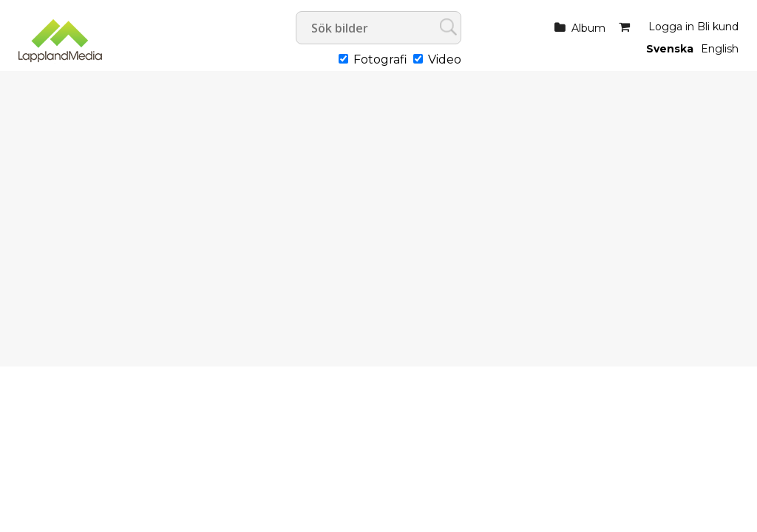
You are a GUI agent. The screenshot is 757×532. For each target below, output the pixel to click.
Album (588, 28)
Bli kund (718, 27)
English (720, 49)
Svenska (670, 49)
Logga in (671, 27)
